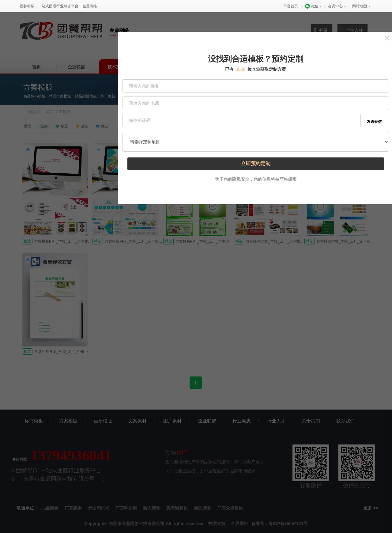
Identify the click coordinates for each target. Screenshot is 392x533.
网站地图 (360, 6)
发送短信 (375, 113)
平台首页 (291, 6)
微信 (312, 6)
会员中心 (335, 6)
